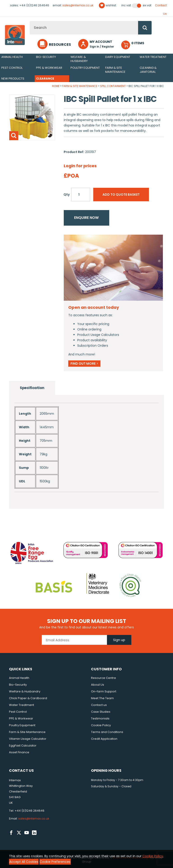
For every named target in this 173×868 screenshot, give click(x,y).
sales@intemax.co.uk (78, 5)
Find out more (84, 364)
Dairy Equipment (118, 57)
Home (56, 86)
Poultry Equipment (85, 68)
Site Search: (30, 21)
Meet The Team (102, 698)
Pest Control (12, 68)
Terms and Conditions (107, 732)
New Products (13, 79)
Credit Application (104, 739)
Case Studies (101, 712)
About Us (98, 685)
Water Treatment (153, 57)
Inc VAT (126, 5)
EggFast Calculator (23, 745)
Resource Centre (104, 678)
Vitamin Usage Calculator (28, 739)
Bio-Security (46, 57)
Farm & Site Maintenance (115, 70)
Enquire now (86, 218)
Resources (60, 45)
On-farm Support (104, 691)
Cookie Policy (101, 725)
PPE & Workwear (49, 68)
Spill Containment (113, 86)
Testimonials (100, 718)
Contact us (99, 705)
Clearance (45, 79)
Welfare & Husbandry (79, 59)
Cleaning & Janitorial (148, 70)
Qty (67, 195)
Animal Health (12, 57)
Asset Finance (19, 752)
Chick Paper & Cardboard (28, 698)
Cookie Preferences (55, 862)
